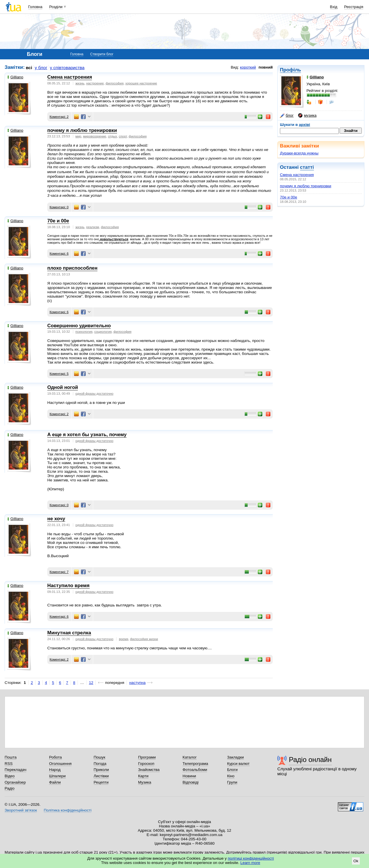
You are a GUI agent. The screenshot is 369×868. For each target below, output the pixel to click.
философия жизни (144, 639)
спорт (123, 136)
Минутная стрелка (69, 633)
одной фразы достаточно (95, 394)
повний (266, 67)
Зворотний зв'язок (21, 810)
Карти (143, 776)
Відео (10, 776)
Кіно (231, 776)
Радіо (10, 788)
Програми (147, 757)
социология (103, 332)
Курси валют (238, 764)
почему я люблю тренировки (306, 186)
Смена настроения (297, 175)
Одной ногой (63, 387)
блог (287, 116)
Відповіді (191, 782)
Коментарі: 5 (59, 374)
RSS (9, 764)
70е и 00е (289, 197)
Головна (35, 7)
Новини (189, 776)
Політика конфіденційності (68, 810)
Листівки (101, 776)
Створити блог (102, 54)
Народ (55, 770)
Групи (232, 782)
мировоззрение (95, 136)
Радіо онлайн (310, 760)
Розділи (56, 7)
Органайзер (15, 782)
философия (114, 83)
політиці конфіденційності (251, 858)
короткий (248, 67)
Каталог (190, 757)
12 (91, 683)
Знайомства (149, 770)
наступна (137, 683)
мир (78, 136)
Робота (55, 757)
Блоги (232, 770)
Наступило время (68, 586)
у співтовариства (67, 68)
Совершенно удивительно (79, 326)
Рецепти (101, 782)
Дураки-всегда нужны (299, 153)
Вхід (334, 7)
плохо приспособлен (72, 268)
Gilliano (15, 77)
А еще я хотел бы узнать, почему (87, 435)
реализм (93, 227)
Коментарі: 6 (59, 254)
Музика (145, 782)
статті (307, 167)
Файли (55, 782)
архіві (305, 125)
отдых (113, 136)
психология (84, 332)
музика (307, 116)
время (123, 639)
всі (29, 68)
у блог (41, 68)
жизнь (80, 83)
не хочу (56, 519)
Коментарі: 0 (59, 207)
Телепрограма (195, 764)
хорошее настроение (141, 83)
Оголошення (60, 764)
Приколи (101, 770)
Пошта (11, 757)
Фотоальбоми (195, 770)
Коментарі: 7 (59, 572)
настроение (95, 83)
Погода (100, 764)
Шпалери (57, 776)
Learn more (250, 863)
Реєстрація (354, 7)
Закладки (236, 757)
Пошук (100, 757)
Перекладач (15, 770)
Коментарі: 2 (59, 117)
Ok (356, 861)
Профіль (290, 70)
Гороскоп (146, 764)
